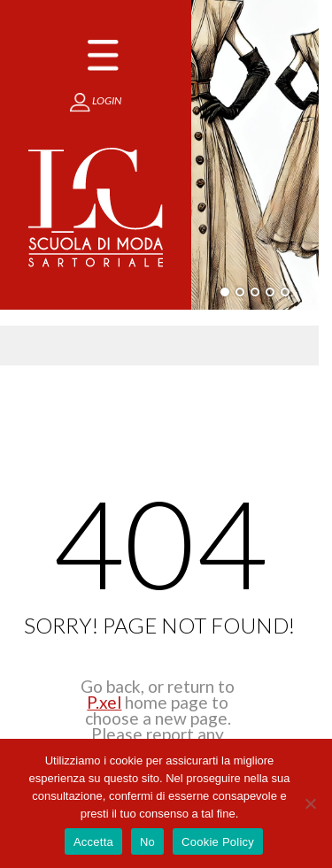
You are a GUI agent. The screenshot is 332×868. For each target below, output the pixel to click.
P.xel (104, 702)
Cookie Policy (218, 842)
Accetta (93, 842)
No (147, 842)
